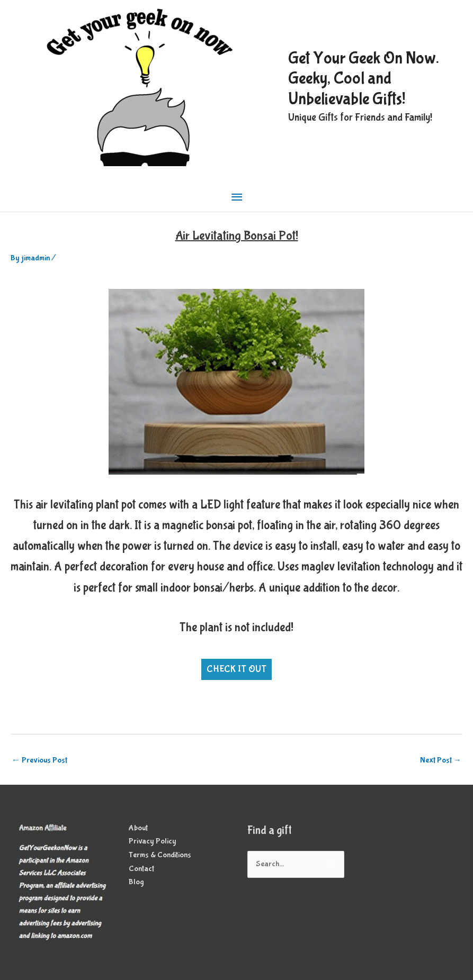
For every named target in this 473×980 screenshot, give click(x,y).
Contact (141, 869)
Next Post (441, 760)
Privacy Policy (153, 841)
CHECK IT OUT (236, 669)
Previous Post (39, 760)
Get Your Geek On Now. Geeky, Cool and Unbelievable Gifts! (364, 79)
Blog (136, 882)
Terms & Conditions (160, 855)
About (138, 828)
